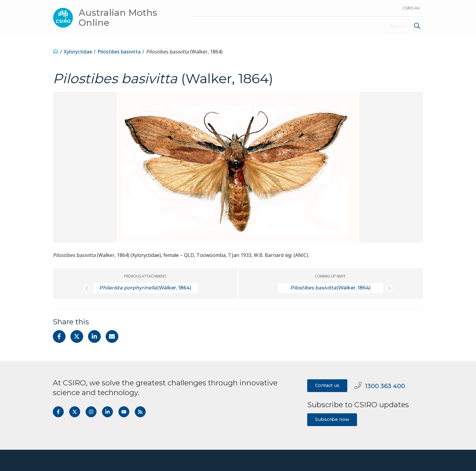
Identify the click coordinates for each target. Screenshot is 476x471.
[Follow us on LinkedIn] (107, 411)
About (397, 26)
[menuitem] (416, 27)
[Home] (56, 51)
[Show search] (417, 26)
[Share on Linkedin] (94, 336)
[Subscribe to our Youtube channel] (124, 411)
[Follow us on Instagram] (91, 411)
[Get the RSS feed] (140, 411)
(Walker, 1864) (145, 288)
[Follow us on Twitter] (75, 411)
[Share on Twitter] (77, 336)
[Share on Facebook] (59, 336)
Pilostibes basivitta (119, 51)
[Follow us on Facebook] (58, 411)
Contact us (327, 385)
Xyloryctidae (78, 51)
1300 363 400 (380, 385)
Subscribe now (332, 419)
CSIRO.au (411, 8)
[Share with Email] (112, 336)
